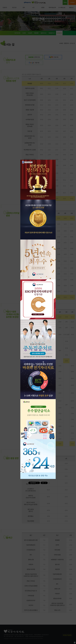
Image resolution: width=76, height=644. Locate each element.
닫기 (44, 483)
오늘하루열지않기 (34, 483)
